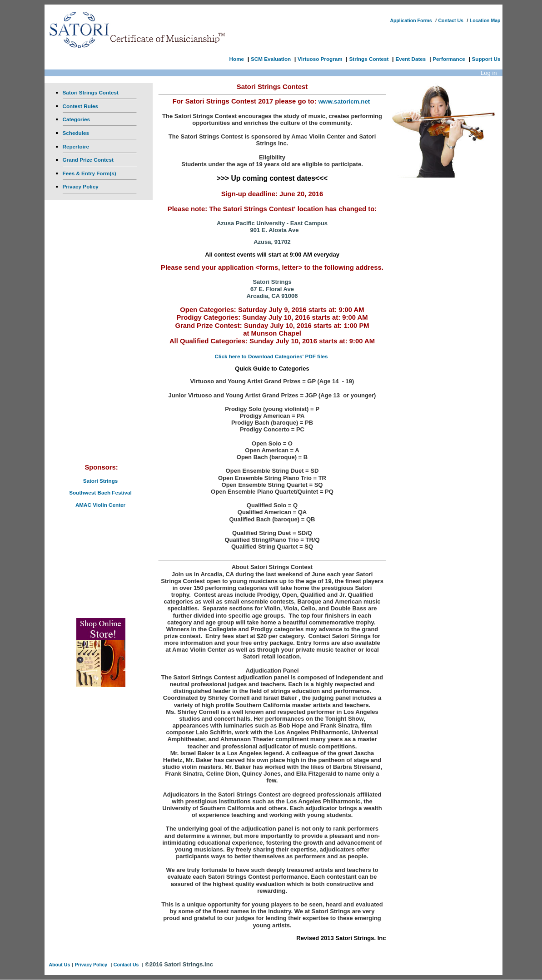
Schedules (76, 133)
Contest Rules (81, 106)
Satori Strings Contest (91, 92)
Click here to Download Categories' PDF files (271, 356)
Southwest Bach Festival (100, 492)
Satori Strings (101, 481)
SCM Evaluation (271, 59)
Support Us (486, 59)
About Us (60, 965)
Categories (76, 119)
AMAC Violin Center (100, 505)
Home (237, 59)
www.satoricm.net (344, 101)
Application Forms (411, 20)
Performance (449, 59)
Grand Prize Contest (88, 160)
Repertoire (76, 146)
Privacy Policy (81, 186)
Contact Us (451, 20)
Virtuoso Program (320, 59)
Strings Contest (369, 59)
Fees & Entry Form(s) (90, 173)
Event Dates (410, 59)
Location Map (485, 20)
